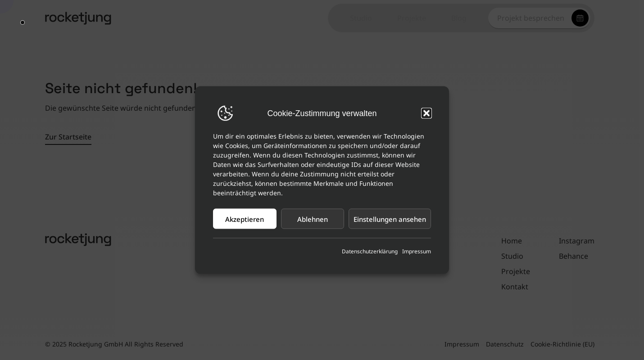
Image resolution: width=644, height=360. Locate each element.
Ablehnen (313, 219)
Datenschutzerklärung (370, 251)
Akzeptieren (245, 219)
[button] (426, 113)
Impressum (417, 251)
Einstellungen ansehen (390, 219)
